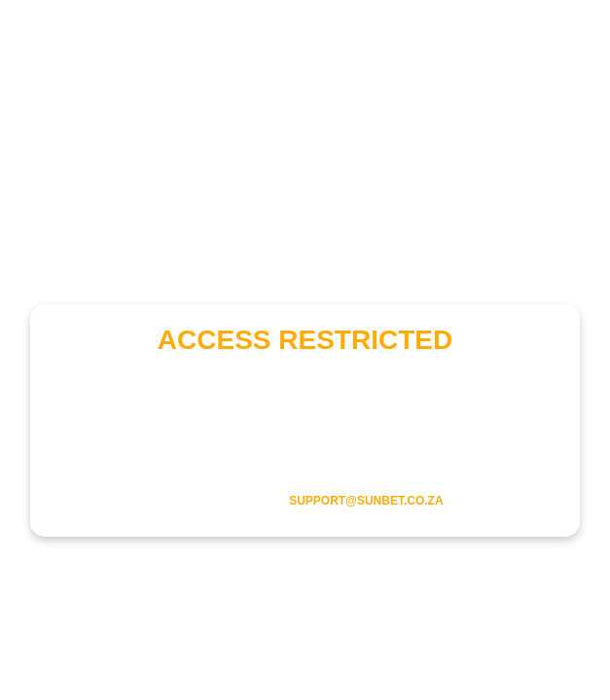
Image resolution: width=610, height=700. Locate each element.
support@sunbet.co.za (366, 501)
